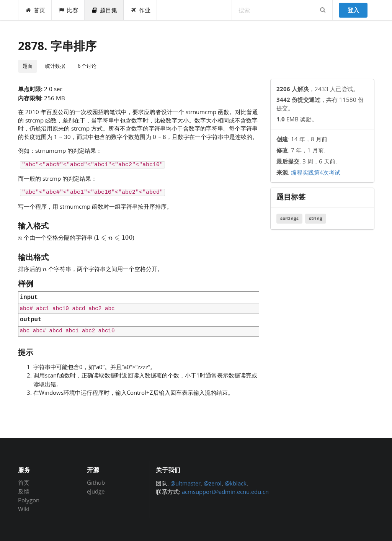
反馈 (24, 491)
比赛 (68, 10)
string (316, 218)
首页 (35, 10)
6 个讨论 (87, 66)
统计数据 (55, 66)
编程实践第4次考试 (316, 172)
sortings (289, 218)
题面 (28, 66)
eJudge (96, 491)
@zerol (213, 483)
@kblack (236, 483)
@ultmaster (185, 483)
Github (96, 483)
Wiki (24, 509)
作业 (140, 10)
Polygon (29, 500)
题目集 (104, 10)
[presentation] (20, 237)
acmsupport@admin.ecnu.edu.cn (225, 492)
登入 (353, 10)
